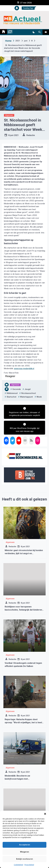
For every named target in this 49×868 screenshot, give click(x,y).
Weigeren (25, 852)
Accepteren (25, 845)
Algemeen (9, 115)
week (39, 397)
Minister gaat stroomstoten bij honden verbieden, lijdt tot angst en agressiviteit (24, 553)
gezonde (17, 389)
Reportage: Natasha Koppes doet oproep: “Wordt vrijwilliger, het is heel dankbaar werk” (23, 723)
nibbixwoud (12, 393)
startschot (11, 397)
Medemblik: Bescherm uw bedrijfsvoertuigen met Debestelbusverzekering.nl (18, 779)
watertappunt (26, 397)
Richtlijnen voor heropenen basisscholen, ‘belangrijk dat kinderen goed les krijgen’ (23, 610)
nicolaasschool (29, 393)
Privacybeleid (29, 865)
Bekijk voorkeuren (25, 859)
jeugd (28, 389)
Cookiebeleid (18, 865)
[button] (45, 814)
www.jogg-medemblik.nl (24, 369)
